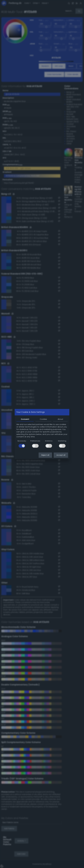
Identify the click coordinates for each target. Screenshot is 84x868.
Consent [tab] (25, 419)
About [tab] (60, 419)
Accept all (61, 455)
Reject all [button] (45, 455)
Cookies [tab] (43, 419)
